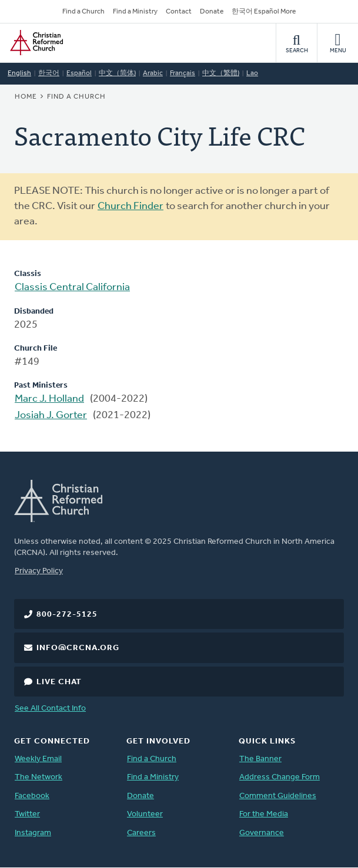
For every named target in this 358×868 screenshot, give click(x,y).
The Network (39, 777)
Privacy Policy (39, 571)
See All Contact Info (50, 709)
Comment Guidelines (278, 796)
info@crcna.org (78, 648)
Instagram (33, 833)
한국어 (49, 73)
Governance (262, 833)
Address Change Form (280, 777)
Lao (252, 73)
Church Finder (131, 206)
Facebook (32, 796)
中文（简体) (117, 73)
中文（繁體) (221, 73)
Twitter (27, 814)
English (19, 73)
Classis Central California (72, 287)
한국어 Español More (264, 12)
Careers (141, 833)
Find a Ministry (135, 12)
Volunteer (145, 814)
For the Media (264, 814)
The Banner (260, 759)
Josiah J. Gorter (51, 416)
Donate (212, 12)
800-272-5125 (67, 615)
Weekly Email (38, 759)
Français (183, 73)
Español (79, 73)
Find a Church (83, 12)
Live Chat (59, 682)
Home (26, 97)
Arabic (153, 73)
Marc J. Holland (49, 399)
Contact (179, 12)
